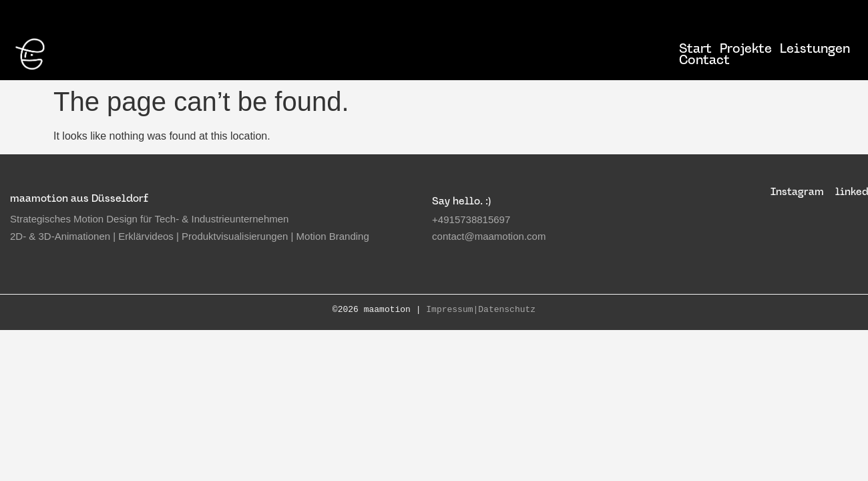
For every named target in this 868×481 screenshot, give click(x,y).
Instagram (797, 191)
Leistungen (815, 48)
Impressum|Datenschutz (481, 310)
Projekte (746, 48)
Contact (704, 60)
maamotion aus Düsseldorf (79, 198)
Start (695, 48)
